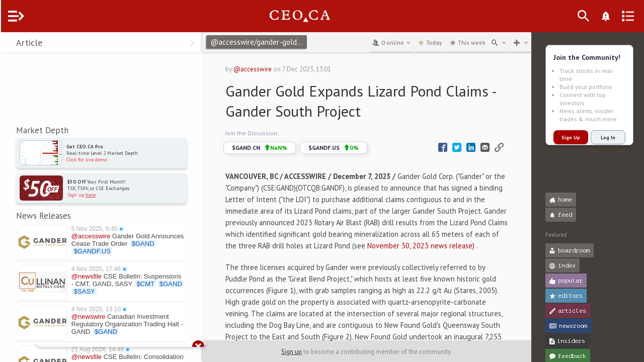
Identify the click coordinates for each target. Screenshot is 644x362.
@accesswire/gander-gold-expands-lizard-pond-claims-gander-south (278, 42)
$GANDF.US (351, 148)
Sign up (301, 352)
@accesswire (270, 69)
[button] (10, 44)
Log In (607, 138)
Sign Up (570, 138)
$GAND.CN (277, 148)
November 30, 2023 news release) (329, 257)
